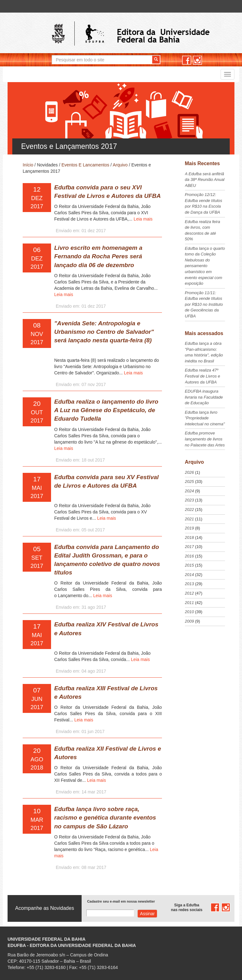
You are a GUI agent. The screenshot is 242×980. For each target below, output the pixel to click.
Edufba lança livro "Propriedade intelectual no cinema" (205, 418)
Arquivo (120, 165)
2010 (190, 612)
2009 (190, 621)
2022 (190, 510)
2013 (190, 584)
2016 (190, 556)
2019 (190, 528)
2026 (190, 472)
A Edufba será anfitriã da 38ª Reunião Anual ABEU (205, 180)
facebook (187, 60)
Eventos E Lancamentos (85, 165)
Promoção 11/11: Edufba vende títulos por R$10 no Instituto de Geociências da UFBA (204, 304)
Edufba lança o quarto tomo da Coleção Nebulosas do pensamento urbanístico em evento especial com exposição (205, 266)
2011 (190, 603)
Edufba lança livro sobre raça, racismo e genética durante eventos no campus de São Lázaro (105, 818)
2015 (190, 565)
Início (28, 165)
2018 (190, 538)
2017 (190, 547)
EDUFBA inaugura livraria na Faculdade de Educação (204, 397)
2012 (190, 593)
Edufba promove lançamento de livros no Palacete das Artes (205, 439)
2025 (190, 482)
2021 (190, 519)
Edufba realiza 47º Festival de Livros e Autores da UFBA (203, 376)
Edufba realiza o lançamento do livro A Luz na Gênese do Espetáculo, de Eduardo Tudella (106, 410)
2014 (190, 575)
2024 (190, 491)
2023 (190, 500)
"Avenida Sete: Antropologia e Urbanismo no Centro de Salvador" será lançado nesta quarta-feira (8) (104, 332)
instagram (197, 60)
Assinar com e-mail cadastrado (147, 914)
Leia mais (143, 219)
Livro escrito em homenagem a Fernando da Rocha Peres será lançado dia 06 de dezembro (98, 256)
